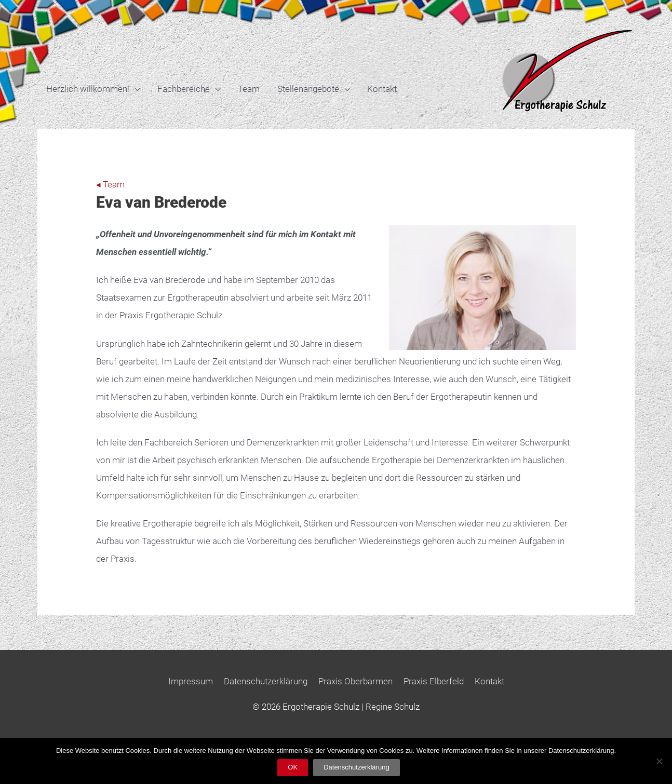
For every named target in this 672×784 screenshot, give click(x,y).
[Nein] (659, 761)
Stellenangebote (308, 89)
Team (249, 89)
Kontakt (382, 89)
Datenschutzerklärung (266, 681)
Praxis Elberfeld (434, 681)
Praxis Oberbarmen (355, 681)
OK (293, 767)
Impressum (191, 681)
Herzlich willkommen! (88, 89)
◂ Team (110, 184)
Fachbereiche (184, 89)
